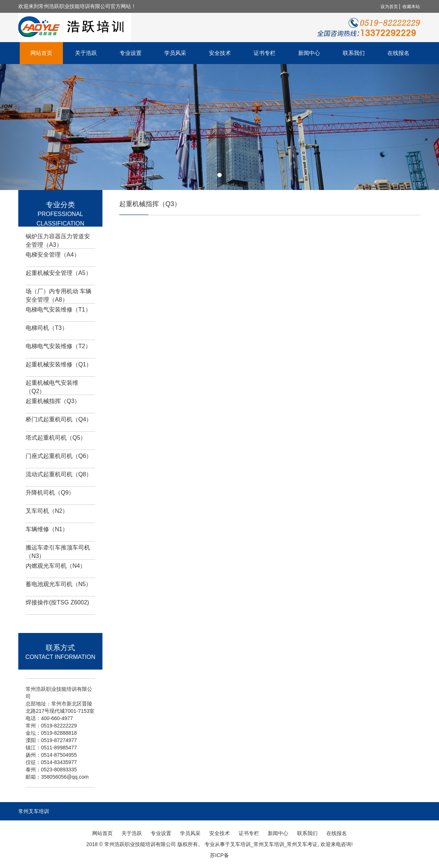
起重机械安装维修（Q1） (59, 364)
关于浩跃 (86, 53)
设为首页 (389, 7)
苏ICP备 (219, 855)
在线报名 (398, 53)
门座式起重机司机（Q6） (59, 456)
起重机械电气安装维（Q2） (52, 387)
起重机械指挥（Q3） (53, 401)
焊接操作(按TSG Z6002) (57, 602)
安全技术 (220, 53)
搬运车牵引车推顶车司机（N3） (58, 552)
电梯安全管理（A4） (53, 255)
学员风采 (175, 53)
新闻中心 (309, 53)
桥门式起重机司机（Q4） (59, 419)
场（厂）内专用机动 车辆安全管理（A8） (59, 295)
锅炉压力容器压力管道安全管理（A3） (58, 241)
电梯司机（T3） (47, 328)
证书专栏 (264, 53)
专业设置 (131, 53)
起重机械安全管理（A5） (59, 273)
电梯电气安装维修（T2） (58, 346)
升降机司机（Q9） (50, 493)
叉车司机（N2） (47, 511)
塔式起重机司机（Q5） (56, 438)
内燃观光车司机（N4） (56, 566)
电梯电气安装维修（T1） (58, 310)
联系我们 (354, 53)
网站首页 (41, 53)
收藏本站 (411, 7)
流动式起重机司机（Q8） (59, 474)
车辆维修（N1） (47, 529)
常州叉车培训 (34, 811)
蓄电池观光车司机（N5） (59, 584)
